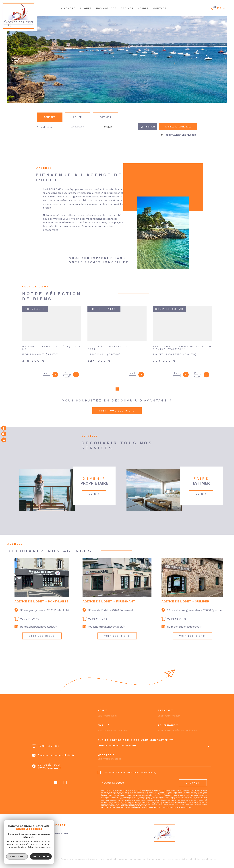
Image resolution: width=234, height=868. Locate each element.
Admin (151, 853)
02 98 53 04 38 (177, 612)
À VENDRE (68, 8)
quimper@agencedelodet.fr (184, 620)
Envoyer (193, 777)
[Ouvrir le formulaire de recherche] (147, 127)
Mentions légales (138, 853)
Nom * (103, 704)
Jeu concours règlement (179, 853)
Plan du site (123, 853)
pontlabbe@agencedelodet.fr (39, 620)
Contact (160, 8)
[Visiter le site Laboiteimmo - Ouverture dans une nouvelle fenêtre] (22, 853)
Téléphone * (168, 719)
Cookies (213, 853)
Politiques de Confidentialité (141, 801)
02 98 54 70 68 (98, 612)
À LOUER (86, 8)
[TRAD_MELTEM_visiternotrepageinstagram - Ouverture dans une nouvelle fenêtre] (4, 434)
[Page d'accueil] (19, 16)
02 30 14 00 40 (30, 612)
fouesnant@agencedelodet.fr (107, 620)
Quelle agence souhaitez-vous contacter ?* (135, 734)
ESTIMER (127, 8)
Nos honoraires (108, 853)
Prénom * (166, 704)
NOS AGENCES (106, 8)
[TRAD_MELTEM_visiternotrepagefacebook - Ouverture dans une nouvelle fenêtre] (4, 428)
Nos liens (161, 853)
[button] (56, 776)
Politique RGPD (200, 853)
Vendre (143, 8)
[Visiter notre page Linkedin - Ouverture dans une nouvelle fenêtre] (4, 440)
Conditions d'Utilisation (165, 801)
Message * (106, 749)
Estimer (106, 117)
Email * (104, 719)
